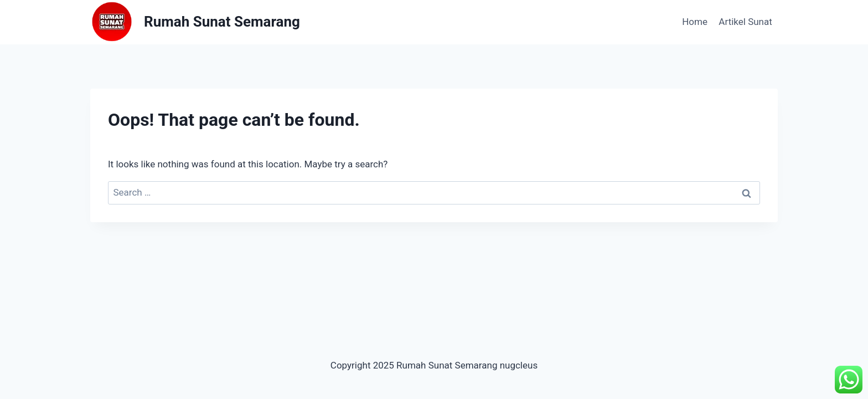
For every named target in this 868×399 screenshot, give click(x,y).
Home (695, 22)
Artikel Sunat (745, 22)
